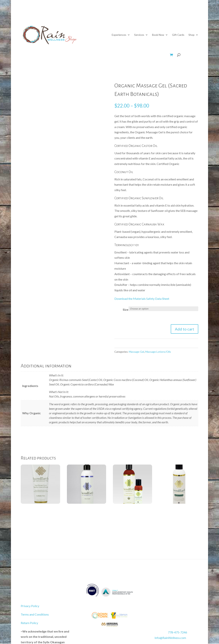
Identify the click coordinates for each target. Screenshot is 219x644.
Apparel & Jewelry (152, 55)
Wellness (44, 55)
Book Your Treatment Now (47, 591)
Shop (191, 35)
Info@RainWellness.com (166, 638)
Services (139, 35)
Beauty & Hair (69, 55)
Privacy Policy (30, 606)
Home (195, 15)
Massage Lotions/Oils (158, 352)
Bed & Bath (123, 55)
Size (126, 309)
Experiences (119, 35)
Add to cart (185, 329)
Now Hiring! (159, 15)
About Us (118, 15)
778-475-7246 (178, 632)
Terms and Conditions (35, 614)
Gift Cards (178, 35)
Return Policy (29, 623)
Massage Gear (96, 55)
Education (138, 15)
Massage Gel (137, 352)
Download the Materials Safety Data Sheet (142, 299)
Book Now (158, 35)
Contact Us (177, 15)
